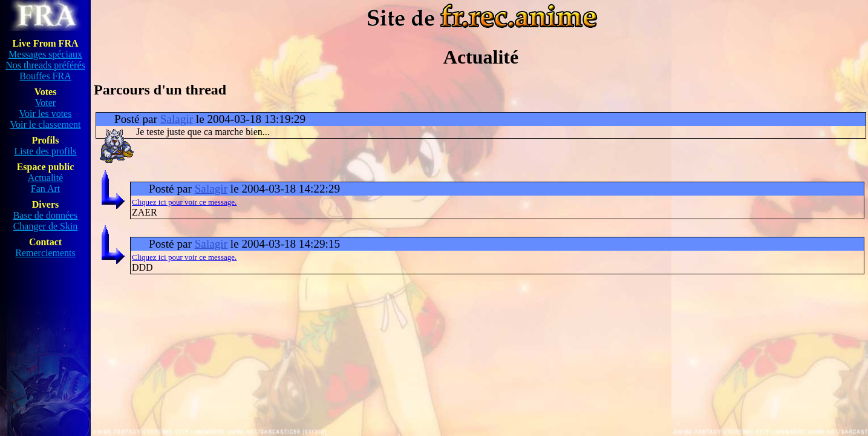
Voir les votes (46, 114)
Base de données (46, 215)
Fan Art (45, 189)
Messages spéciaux (45, 54)
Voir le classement (45, 124)
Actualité (46, 178)
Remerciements (45, 253)
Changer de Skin (46, 226)
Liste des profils (45, 151)
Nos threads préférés (45, 65)
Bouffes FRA (45, 76)
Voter (45, 103)
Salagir (177, 119)
